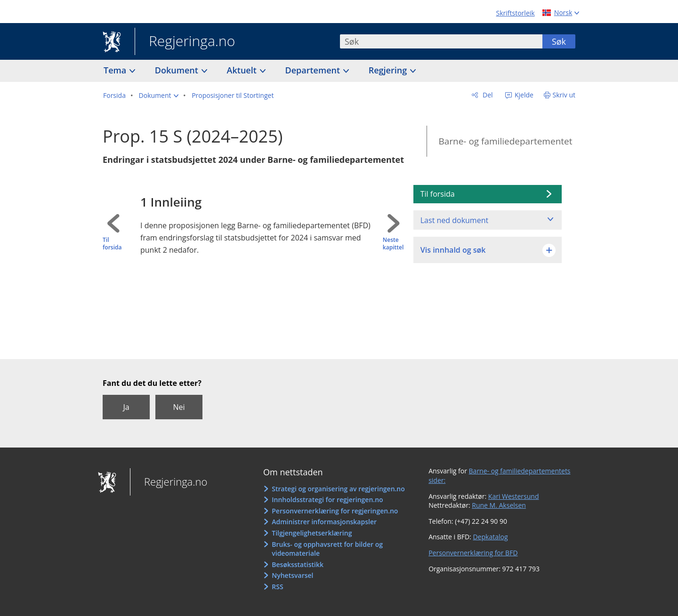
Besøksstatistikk (298, 564)
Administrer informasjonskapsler (324, 522)
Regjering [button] (389, 70)
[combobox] (441, 41)
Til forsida (112, 244)
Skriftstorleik (516, 13)
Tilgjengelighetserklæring (312, 533)
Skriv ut (564, 95)
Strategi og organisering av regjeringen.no (338, 489)
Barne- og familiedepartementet (505, 141)
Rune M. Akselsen (499, 505)
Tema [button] (116, 70)
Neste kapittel (393, 244)
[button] (159, 96)
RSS (277, 587)
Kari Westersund (514, 496)
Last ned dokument (454, 220)
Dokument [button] (178, 70)
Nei (179, 407)
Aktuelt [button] (243, 70)
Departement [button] (314, 70)
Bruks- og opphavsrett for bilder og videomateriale (327, 549)
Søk (559, 41)
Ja (126, 407)
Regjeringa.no (185, 42)
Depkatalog (490, 537)
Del (487, 95)
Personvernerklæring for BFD (473, 553)
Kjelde (523, 95)
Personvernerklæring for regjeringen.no (335, 511)
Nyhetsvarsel (292, 575)
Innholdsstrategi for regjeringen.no (327, 500)
